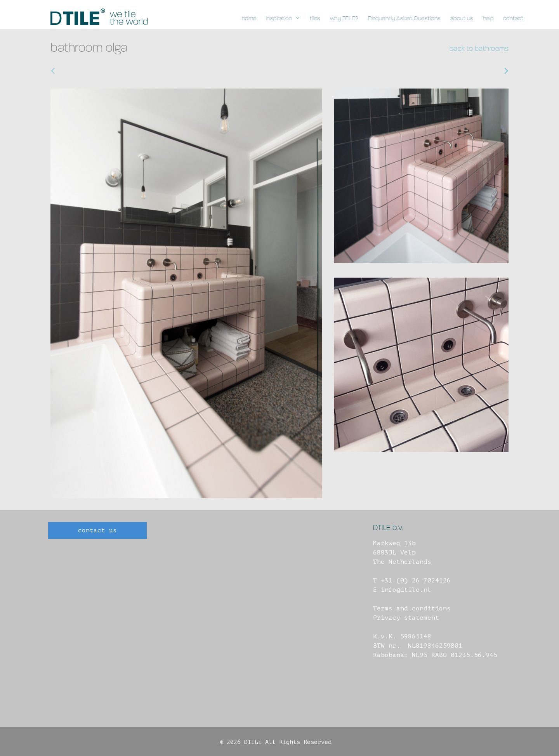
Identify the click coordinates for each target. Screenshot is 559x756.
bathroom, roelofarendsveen (106, 71)
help (488, 18)
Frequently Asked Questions (404, 18)
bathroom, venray (474, 71)
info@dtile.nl (406, 590)
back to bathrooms (479, 49)
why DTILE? (344, 18)
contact (513, 18)
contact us (97, 530)
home (249, 18)
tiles (315, 18)
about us (462, 18)
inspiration (286, 19)
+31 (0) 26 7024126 (416, 580)
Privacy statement (406, 618)
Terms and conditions (412, 608)
